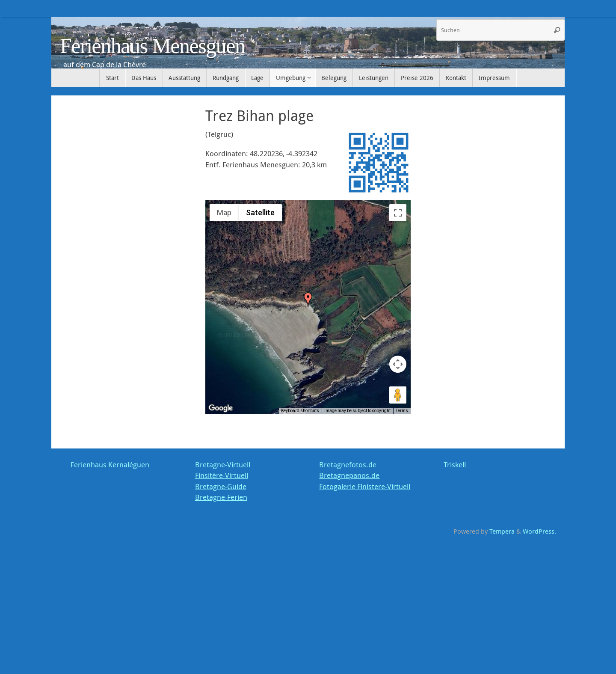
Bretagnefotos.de (348, 465)
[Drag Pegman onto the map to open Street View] (398, 395)
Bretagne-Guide (221, 486)
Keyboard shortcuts (300, 411)
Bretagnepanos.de (349, 475)
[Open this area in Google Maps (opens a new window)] (222, 408)
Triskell (455, 465)
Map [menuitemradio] (224, 212)
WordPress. (539, 531)
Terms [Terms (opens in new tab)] (402, 411)
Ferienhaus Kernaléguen (110, 465)
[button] (308, 300)
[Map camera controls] (398, 364)
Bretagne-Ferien (221, 497)
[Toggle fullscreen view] (398, 213)
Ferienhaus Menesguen (152, 46)
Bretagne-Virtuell (223, 465)
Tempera (502, 531)
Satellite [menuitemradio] (260, 212)
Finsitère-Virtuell (222, 475)
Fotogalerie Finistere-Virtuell (365, 486)
